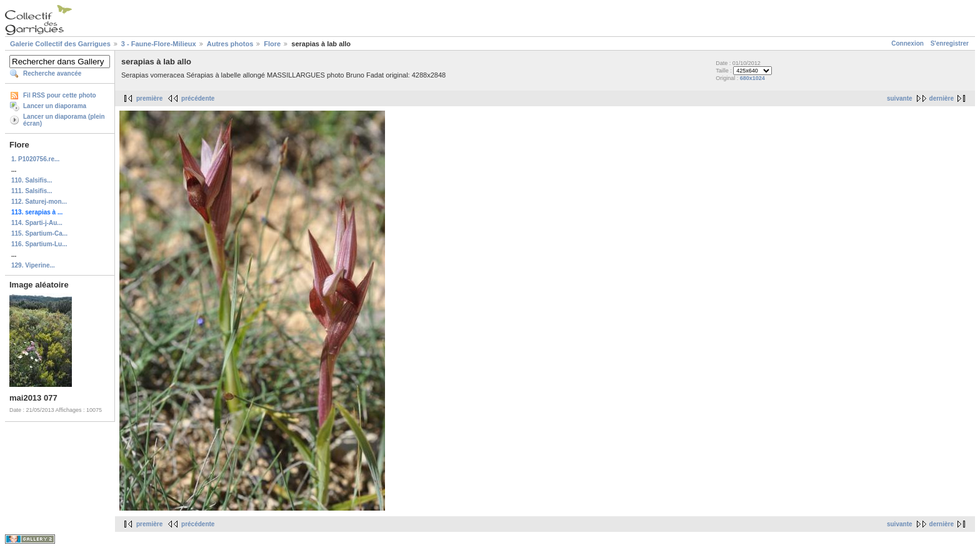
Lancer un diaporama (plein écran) (64, 120)
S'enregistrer (950, 43)
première (149, 98)
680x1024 (752, 78)
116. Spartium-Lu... (39, 244)
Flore (272, 44)
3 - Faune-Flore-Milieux (159, 44)
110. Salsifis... (32, 180)
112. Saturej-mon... (39, 202)
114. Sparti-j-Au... (37, 223)
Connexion (907, 43)
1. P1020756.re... (35, 159)
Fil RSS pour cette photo (60, 95)
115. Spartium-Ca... (39, 233)
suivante (900, 98)
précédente (198, 98)
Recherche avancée (52, 73)
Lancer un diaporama (55, 106)
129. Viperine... (33, 265)
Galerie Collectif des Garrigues (60, 44)
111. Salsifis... (32, 191)
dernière (942, 98)
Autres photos (230, 44)
